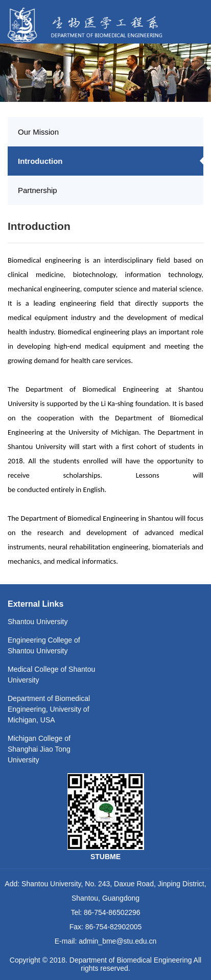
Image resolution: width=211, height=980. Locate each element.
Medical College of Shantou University (51, 675)
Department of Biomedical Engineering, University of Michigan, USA (49, 709)
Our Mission (38, 132)
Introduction (40, 161)
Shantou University (38, 622)
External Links (36, 604)
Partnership (38, 190)
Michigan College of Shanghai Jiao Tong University (39, 749)
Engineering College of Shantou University (44, 645)
